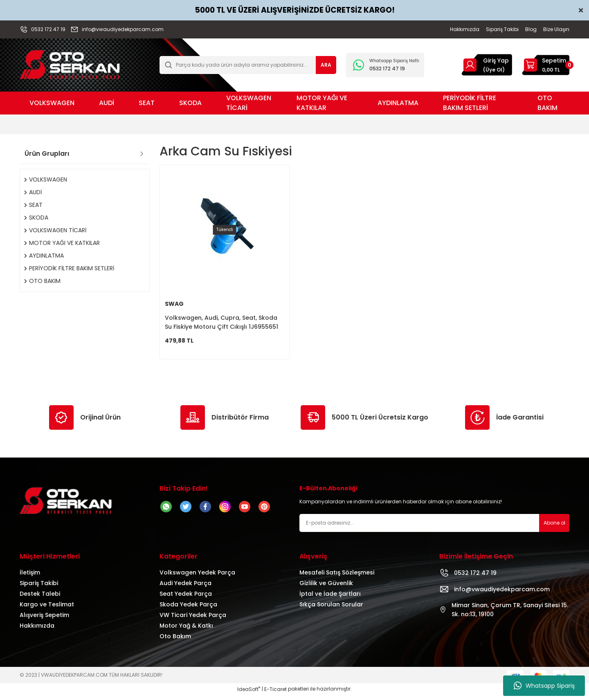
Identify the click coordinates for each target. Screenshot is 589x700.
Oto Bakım (175, 641)
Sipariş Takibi (39, 588)
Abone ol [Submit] (554, 528)
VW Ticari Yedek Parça (193, 620)
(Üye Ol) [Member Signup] (494, 70)
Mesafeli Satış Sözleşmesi (337, 577)
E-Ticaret (275, 694)
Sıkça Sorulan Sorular (331, 609)
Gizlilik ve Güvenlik (326, 588)
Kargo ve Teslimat (47, 609)
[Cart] (546, 65)
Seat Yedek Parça (186, 599)
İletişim (30, 577)
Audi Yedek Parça (185, 588)
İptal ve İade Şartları (330, 599)
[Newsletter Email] (434, 528)
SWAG (174, 304)
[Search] (248, 65)
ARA (326, 65)
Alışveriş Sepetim (44, 620)
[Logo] (70, 64)
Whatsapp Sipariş (544, 686)
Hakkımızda (37, 630)
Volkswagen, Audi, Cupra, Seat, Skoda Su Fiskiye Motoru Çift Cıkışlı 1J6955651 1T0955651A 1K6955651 (221, 322)
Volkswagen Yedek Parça (197, 577)
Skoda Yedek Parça (188, 609)
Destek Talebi (40, 599)
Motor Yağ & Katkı (186, 630)
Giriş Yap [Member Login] (496, 61)
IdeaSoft (249, 694)
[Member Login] (470, 65)
